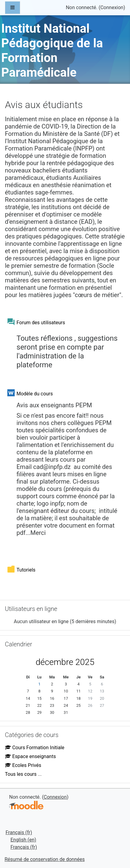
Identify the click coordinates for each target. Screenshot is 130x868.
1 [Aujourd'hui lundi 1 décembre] (39, 684)
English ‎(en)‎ (23, 840)
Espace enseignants (30, 756)
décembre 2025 (65, 662)
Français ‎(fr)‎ (19, 832)
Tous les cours (21, 774)
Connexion (112, 7)
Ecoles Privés (23, 765)
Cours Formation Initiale (35, 748)
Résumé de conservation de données (45, 859)
